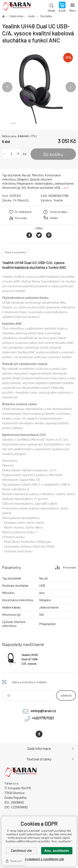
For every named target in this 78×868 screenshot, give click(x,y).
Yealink (58, 200)
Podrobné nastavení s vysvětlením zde (39, 859)
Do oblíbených (23, 212)
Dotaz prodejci (59, 212)
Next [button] (71, 87)
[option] (39, 87)
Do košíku (53, 154)
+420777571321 (43, 718)
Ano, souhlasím (57, 851)
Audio (32, 16)
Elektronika (16, 16)
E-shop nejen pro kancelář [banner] (16, 7)
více (66, 188)
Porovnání (21, 218)
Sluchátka (46, 16)
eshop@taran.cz (43, 711)
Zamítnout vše (21, 851)
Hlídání (54, 218)
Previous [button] (7, 87)
